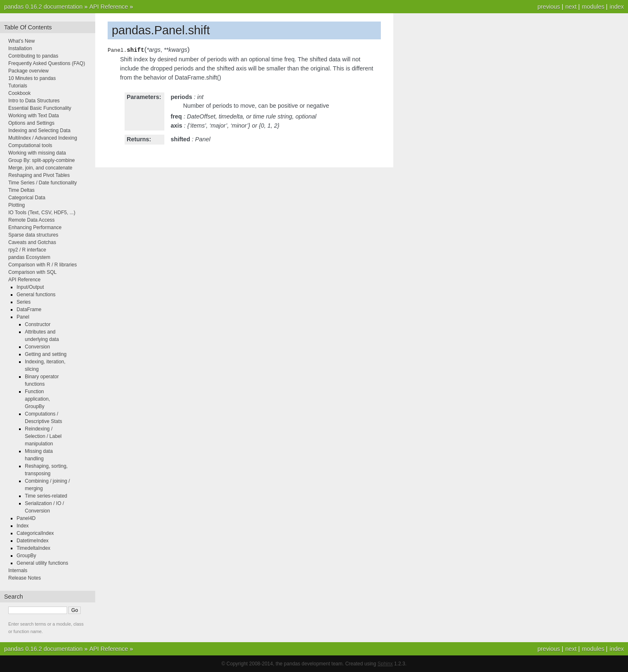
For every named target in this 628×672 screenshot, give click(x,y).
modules (593, 7)
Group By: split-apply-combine (42, 160)
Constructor (38, 324)
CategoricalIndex (35, 533)
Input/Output (30, 287)
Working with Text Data (34, 116)
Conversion (37, 347)
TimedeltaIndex (34, 548)
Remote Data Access (31, 220)
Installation (20, 48)
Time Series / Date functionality (43, 183)
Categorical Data (27, 198)
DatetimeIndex (32, 541)
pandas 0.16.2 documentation (43, 7)
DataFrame (29, 309)
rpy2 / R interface (27, 250)
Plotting (17, 205)
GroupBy (26, 556)
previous (549, 7)
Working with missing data (37, 153)
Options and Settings (31, 123)
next (571, 7)
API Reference (109, 7)
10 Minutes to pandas (32, 78)
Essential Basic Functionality (40, 108)
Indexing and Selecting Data (39, 131)
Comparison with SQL (32, 272)
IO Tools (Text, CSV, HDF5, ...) (42, 213)
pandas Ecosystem (29, 257)
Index (23, 526)
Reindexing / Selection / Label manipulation (43, 436)
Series (24, 302)
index (617, 7)
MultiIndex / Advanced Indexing (43, 138)
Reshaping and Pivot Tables (39, 175)
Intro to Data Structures (34, 101)
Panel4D (26, 518)
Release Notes (25, 578)
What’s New (22, 41)
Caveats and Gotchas (32, 242)
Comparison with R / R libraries (42, 265)
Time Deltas (22, 190)
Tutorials (18, 86)
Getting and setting (46, 354)
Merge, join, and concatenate (40, 168)
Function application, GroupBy (37, 399)
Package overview (28, 71)
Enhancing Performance (35, 227)
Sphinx (385, 664)
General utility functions (42, 563)
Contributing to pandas (33, 56)
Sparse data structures (33, 235)
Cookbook (19, 93)
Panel (23, 317)
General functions (36, 295)
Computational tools (30, 145)
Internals (18, 570)
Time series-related (46, 496)
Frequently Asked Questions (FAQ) (47, 63)
